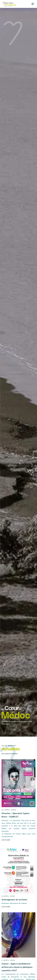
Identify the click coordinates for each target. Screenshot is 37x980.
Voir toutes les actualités (9, 753)
